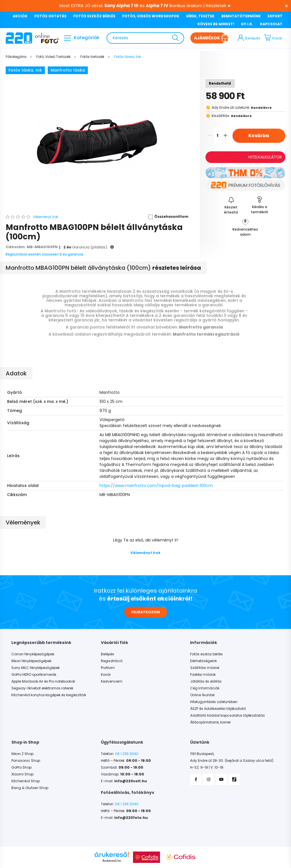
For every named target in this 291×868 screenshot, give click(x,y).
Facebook (196, 779)
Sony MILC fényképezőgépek (36, 668)
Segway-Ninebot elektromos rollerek (42, 688)
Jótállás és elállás (206, 681)
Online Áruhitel (202, 695)
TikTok (234, 779)
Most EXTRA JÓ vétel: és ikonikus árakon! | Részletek (145, 6)
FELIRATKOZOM (146, 612)
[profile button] (249, 38)
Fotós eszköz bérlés (206, 654)
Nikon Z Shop (22, 754)
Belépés (108, 654)
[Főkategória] (16, 57)
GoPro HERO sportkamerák (34, 675)
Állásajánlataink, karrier (210, 722)
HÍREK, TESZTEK (200, 16)
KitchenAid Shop (26, 781)
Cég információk (205, 688)
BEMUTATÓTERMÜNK (241, 16)
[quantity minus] (210, 136)
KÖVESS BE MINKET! (216, 24)
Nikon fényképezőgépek (31, 661)
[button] (166, 217)
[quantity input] (218, 136)
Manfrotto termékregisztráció (206, 334)
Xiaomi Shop (22, 774)
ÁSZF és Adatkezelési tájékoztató (218, 709)
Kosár (106, 675)
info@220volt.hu (131, 781)
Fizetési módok (203, 675)
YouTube (221, 779)
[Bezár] (284, 6)
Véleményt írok (145, 553)
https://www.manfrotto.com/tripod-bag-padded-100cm (156, 486)
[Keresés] (145, 38)
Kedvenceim (112, 681)
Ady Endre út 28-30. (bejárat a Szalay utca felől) (232, 761)
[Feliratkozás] (231, 205)
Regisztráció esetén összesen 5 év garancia (44, 254)
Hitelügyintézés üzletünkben (214, 702)
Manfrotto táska (68, 70)
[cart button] (275, 38)
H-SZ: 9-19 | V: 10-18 (207, 767)
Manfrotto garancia (201, 327)
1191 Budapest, (202, 754)
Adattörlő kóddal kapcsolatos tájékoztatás (227, 716)
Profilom (108, 668)
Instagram (209, 779)
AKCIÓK (20, 16)
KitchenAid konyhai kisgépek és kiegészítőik (49, 695)
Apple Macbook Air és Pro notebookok (43, 681)
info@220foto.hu (131, 818)
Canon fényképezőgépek (33, 654)
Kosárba (259, 136)
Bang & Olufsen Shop (30, 788)
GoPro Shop (21, 767)
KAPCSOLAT (271, 24)
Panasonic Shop (26, 761)
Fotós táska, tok (25, 70)
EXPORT (275, 16)
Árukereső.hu (112, 861)
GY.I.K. (247, 24)
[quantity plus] (225, 136)
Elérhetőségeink (203, 661)
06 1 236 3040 (127, 754)
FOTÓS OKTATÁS (50, 16)
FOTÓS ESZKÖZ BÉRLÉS (94, 16)
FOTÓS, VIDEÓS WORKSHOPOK (151, 16)
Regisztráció (112, 661)
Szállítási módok (205, 668)
